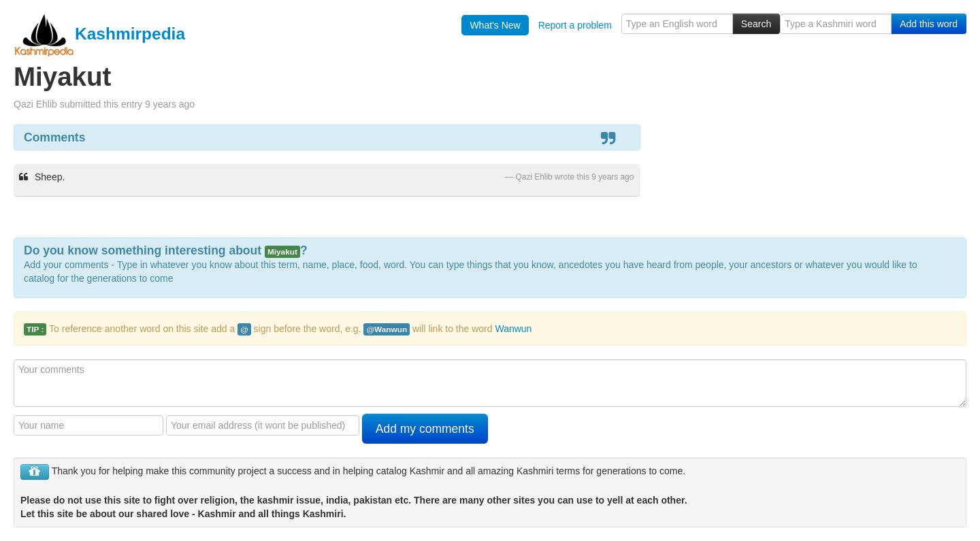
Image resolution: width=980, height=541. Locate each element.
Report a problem (575, 25)
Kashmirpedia (99, 34)
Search (756, 24)
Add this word (929, 24)
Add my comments (425, 429)
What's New (495, 25)
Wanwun (513, 329)
